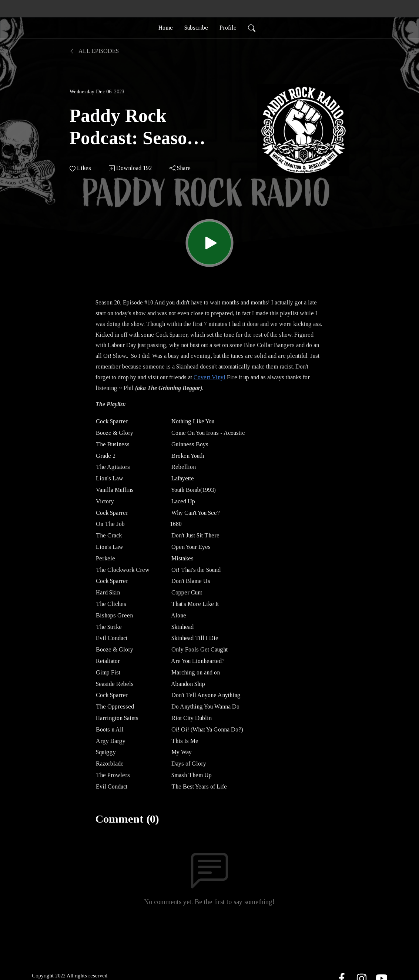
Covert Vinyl (209, 377)
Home (166, 28)
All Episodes (94, 51)
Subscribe (196, 28)
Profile (228, 28)
